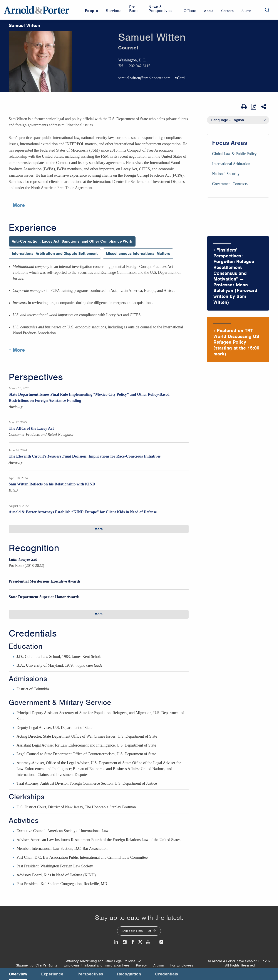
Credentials (33, 634)
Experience (33, 228)
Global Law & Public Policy (234, 154)
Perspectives (36, 377)
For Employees (182, 965)
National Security (226, 174)
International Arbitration (231, 164)
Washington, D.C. (132, 60)
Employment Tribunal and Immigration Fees (97, 965)
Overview (18, 974)
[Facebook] (133, 942)
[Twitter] (140, 942)
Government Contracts (230, 184)
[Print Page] (244, 107)
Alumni (159, 965)
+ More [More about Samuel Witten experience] (17, 350)
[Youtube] (148, 942)
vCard (180, 78)
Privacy (141, 965)
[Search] (267, 10)
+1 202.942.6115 (137, 66)
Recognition (34, 548)
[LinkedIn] (116, 942)
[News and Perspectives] (159, 942)
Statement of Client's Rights (37, 965)
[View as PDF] (254, 107)
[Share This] (264, 107)
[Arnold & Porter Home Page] (37, 10)
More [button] (99, 529)
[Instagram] (125, 942)
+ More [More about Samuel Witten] (17, 205)
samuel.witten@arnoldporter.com (144, 78)
